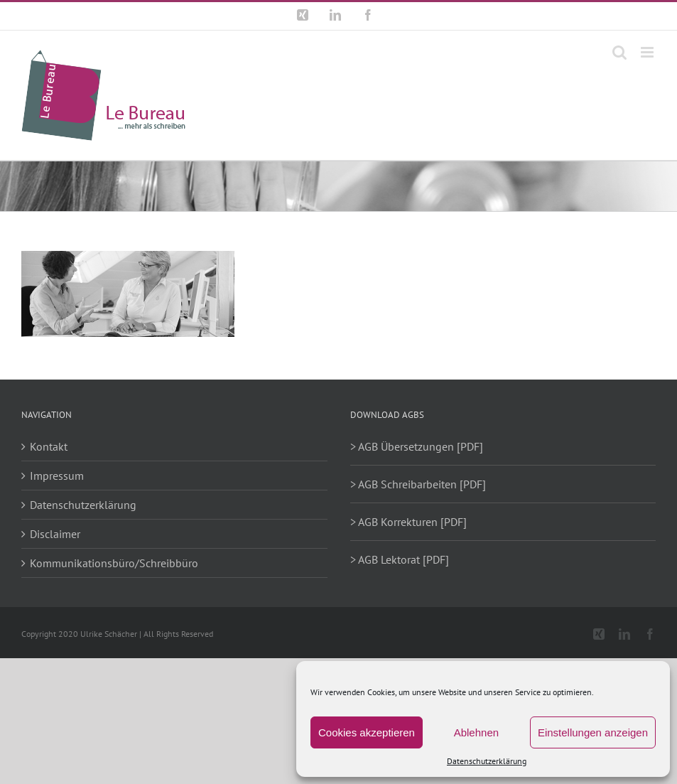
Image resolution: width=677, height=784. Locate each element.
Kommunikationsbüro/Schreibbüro (114, 563)
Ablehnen (476, 732)
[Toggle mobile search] (619, 52)
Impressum (57, 476)
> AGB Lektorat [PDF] (400, 559)
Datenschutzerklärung (487, 761)
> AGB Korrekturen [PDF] (408, 522)
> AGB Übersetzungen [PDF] (417, 446)
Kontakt (49, 446)
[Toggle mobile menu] (648, 52)
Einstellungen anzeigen (593, 732)
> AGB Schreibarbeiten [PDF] (418, 484)
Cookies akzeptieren (367, 732)
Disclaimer (55, 534)
